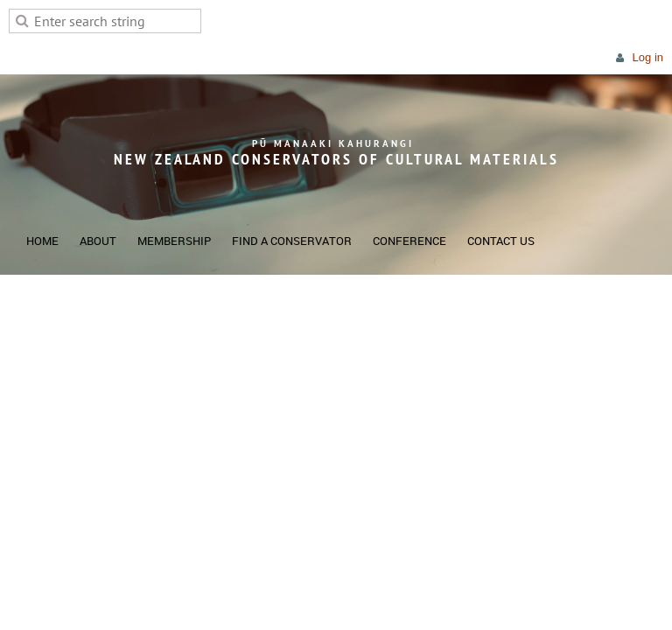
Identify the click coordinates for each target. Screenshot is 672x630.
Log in (648, 57)
